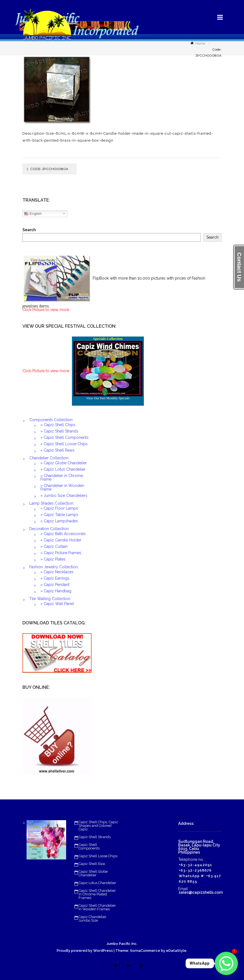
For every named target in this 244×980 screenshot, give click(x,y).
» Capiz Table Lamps (59, 515)
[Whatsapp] (226, 963)
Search (29, 230)
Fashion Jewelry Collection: (54, 567)
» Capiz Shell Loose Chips (64, 444)
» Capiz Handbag (56, 591)
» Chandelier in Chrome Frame (62, 477)
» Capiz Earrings (55, 578)
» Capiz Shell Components (64, 437)
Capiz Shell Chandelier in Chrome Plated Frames (97, 894)
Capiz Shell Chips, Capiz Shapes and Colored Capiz (98, 826)
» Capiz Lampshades (59, 521)
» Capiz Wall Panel (57, 604)
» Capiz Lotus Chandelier (63, 469)
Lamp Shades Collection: (52, 503)
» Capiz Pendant (55, 585)
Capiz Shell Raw (92, 864)
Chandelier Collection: (49, 458)
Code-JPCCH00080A (49, 169)
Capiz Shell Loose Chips (98, 856)
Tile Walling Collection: (50, 599)
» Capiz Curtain (54, 546)
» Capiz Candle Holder (61, 540)
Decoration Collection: (49, 529)
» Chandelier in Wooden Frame (62, 487)
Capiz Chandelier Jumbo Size (93, 919)
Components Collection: (51, 420)
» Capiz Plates (53, 559)
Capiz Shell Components (89, 846)
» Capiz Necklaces (57, 572)
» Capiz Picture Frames (61, 553)
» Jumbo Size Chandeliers (64, 496)
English (33, 213)
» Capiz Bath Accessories (63, 534)
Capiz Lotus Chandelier (97, 883)
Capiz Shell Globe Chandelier (93, 873)
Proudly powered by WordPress (85, 951)
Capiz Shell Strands (95, 837)
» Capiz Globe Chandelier (64, 463)
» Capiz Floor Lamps (59, 508)
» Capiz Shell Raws (57, 450)
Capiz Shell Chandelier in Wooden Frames (97, 907)
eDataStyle (176, 951)
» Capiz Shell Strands (59, 431)
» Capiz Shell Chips (58, 425)
